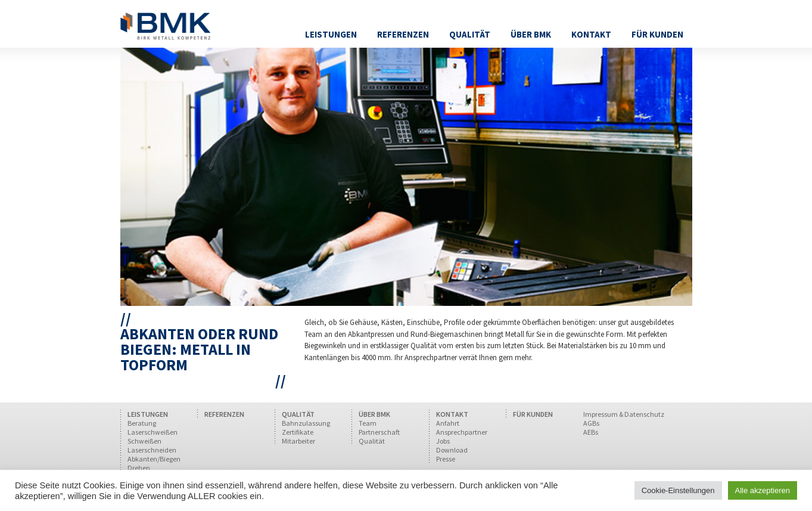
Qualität (470, 34)
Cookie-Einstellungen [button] (678, 490)
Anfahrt (448, 423)
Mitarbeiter (298, 441)
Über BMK (531, 34)
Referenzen (403, 34)
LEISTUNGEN (148, 414)
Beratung (142, 423)
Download (452, 450)
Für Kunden (657, 34)
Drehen (139, 468)
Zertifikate (298, 432)
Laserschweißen (153, 432)
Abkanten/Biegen (154, 459)
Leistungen (331, 34)
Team (368, 423)
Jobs (443, 441)
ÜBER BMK (374, 414)
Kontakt (591, 34)
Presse (446, 459)
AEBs (591, 432)
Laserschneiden (152, 450)
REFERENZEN (224, 414)
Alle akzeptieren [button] (763, 490)
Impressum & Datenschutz (624, 414)
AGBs (591, 423)
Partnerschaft (379, 432)
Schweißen (144, 441)
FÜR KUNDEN (533, 414)
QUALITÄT (298, 414)
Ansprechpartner (462, 432)
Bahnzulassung (306, 423)
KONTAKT (452, 414)
